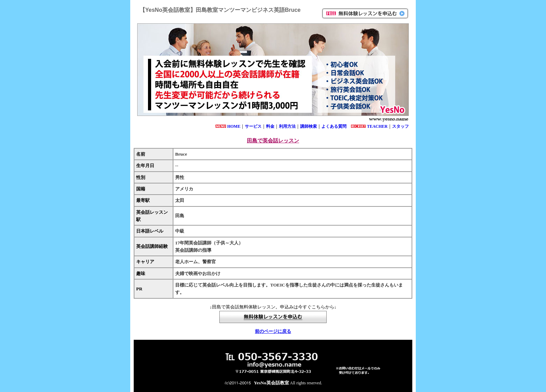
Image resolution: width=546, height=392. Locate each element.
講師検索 (309, 126)
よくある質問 (334, 126)
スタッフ (400, 126)
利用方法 (287, 126)
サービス (253, 126)
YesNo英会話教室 (271, 383)
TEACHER (377, 126)
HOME (234, 126)
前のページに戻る (273, 331)
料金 (270, 126)
